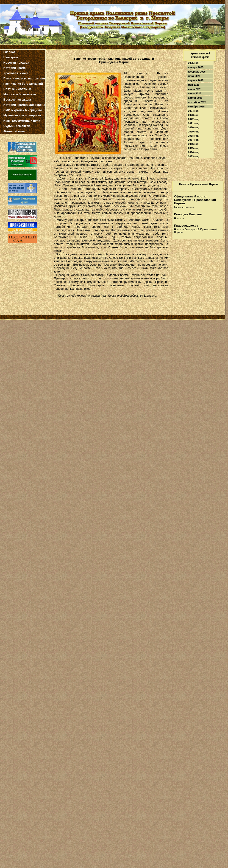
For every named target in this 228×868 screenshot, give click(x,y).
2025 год (193, 63)
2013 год (193, 156)
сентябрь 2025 (197, 102)
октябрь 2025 (196, 107)
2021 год (193, 123)
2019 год (193, 132)
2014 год (193, 152)
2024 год (193, 111)
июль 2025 (195, 93)
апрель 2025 (196, 80)
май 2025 (194, 85)
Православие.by (186, 226)
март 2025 (194, 76)
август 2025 (195, 98)
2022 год (193, 119)
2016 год (193, 144)
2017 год (193, 140)
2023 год (193, 115)
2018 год (193, 136)
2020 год (193, 127)
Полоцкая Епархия (188, 214)
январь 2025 (196, 67)
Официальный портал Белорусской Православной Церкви (195, 200)
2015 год (193, 148)
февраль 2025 (197, 72)
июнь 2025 (195, 89)
